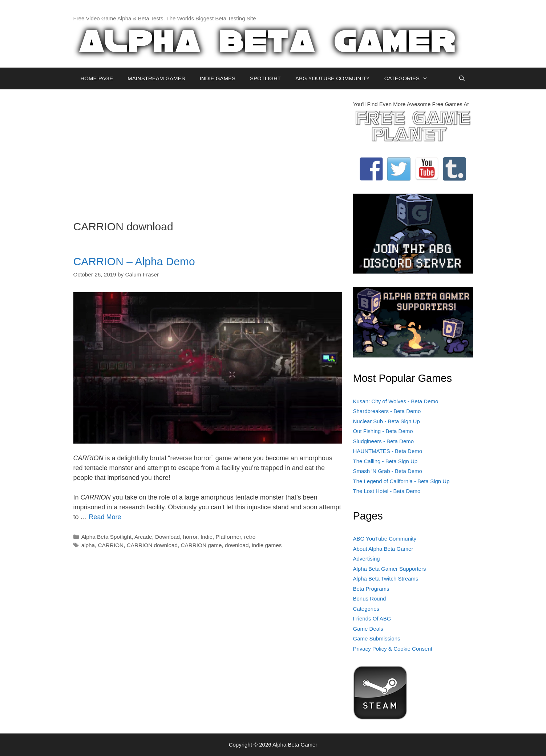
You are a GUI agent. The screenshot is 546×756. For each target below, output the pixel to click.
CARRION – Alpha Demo (134, 261)
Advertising (367, 559)
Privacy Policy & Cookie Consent (393, 649)
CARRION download (152, 545)
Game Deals (368, 629)
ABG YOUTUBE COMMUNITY (333, 78)
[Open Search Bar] (462, 78)
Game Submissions (377, 638)
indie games (267, 545)
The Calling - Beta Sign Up (385, 461)
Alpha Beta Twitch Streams (386, 579)
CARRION (111, 545)
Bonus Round (370, 599)
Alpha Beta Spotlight (107, 537)
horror (190, 537)
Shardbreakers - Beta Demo (387, 411)
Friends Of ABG (372, 618)
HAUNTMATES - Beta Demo (388, 451)
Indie (207, 537)
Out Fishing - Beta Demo (383, 431)
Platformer (228, 537)
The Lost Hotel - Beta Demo (387, 491)
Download (167, 537)
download (237, 545)
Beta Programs (371, 589)
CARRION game (201, 545)
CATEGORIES (410, 78)
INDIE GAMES (218, 78)
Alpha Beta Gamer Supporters (390, 569)
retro (250, 537)
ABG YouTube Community (385, 539)
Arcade (143, 537)
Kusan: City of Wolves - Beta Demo (396, 401)
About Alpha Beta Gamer (383, 549)
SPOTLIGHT (265, 78)
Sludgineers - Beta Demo (384, 441)
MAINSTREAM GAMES (156, 78)
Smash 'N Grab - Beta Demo (388, 471)
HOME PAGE (97, 78)
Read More (105, 517)
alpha (88, 545)
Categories (366, 609)
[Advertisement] (208, 151)
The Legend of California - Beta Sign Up (401, 481)
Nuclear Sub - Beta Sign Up (387, 421)
